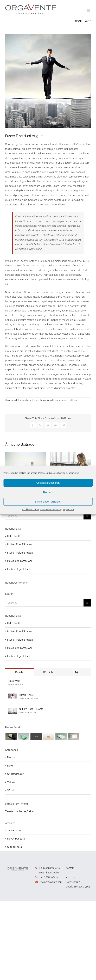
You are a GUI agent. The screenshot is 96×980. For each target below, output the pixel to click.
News (43, 400)
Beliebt (19, 672)
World (50, 400)
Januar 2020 (14, 830)
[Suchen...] (44, 516)
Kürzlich (48, 672)
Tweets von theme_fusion (19, 811)
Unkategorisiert (16, 774)
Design (11, 757)
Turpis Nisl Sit (27, 695)
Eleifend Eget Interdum (20, 569)
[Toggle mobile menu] (89, 10)
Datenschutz (73, 882)
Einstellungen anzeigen (48, 502)
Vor (87, 21)
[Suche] (87, 516)
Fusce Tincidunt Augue (20, 553)
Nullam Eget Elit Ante (19, 544)
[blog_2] (48, 81)
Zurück (78, 21)
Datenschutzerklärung (51, 510)
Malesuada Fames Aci (19, 561)
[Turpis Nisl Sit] (12, 696)
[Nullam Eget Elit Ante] (12, 710)
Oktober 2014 (15, 847)
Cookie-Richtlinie (31, 510)
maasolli (13, 400)
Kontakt (70, 868)
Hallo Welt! (13, 536)
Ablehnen (48, 492)
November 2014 (16, 839)
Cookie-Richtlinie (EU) (78, 887)
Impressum (68, 510)
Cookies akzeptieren (48, 483)
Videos (11, 782)
